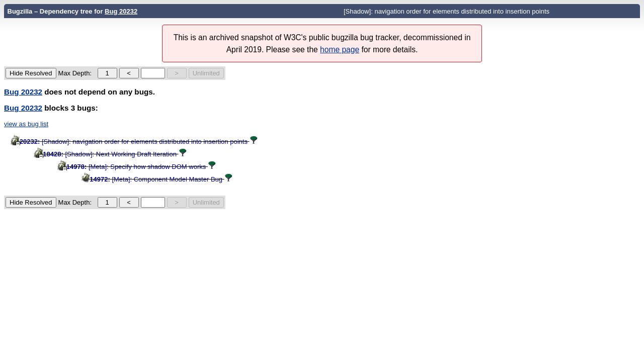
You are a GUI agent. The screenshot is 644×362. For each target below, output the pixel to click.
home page (340, 50)
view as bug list (26, 124)
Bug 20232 (121, 11)
